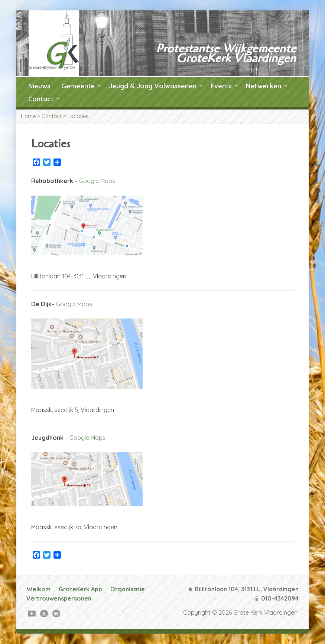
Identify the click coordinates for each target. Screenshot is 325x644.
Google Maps (97, 181)
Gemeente (78, 86)
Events (221, 86)
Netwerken (264, 86)
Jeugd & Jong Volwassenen (153, 86)
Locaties (78, 116)
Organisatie (128, 589)
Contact (41, 99)
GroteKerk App (80, 589)
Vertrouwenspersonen (59, 598)
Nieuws (39, 86)
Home (28, 116)
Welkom (38, 589)
